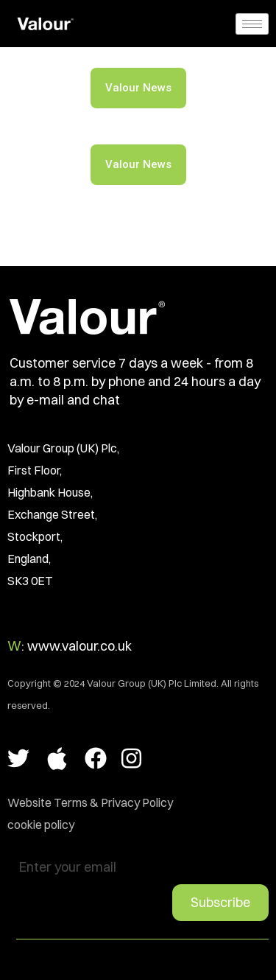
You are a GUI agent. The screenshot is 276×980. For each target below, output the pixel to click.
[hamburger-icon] (252, 24)
